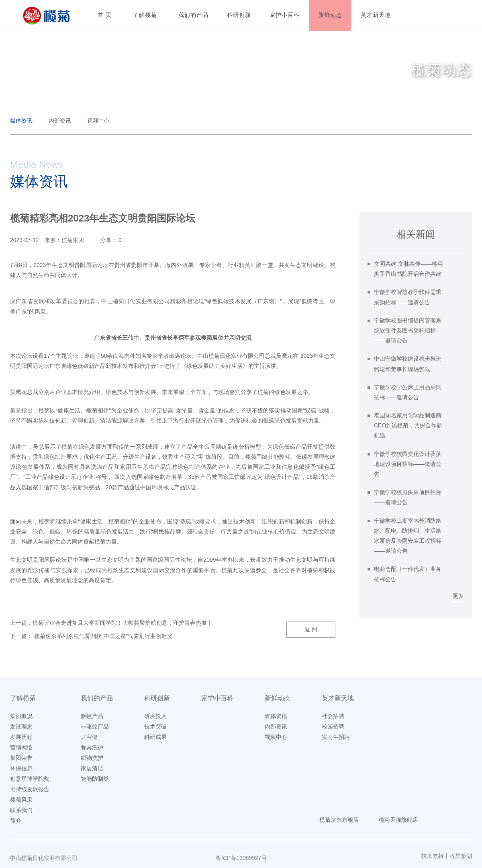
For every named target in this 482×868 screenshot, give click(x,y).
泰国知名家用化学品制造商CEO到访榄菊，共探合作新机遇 (408, 425)
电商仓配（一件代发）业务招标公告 (408, 574)
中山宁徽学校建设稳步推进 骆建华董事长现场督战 (408, 364)
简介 (16, 821)
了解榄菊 (23, 698)
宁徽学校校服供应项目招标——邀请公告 (408, 497)
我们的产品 (97, 698)
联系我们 (21, 810)
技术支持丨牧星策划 (447, 856)
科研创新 (157, 698)
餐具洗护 (92, 747)
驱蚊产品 (92, 716)
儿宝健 (89, 737)
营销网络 (21, 747)
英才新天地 (338, 698)
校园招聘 (333, 726)
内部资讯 (60, 121)
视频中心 (98, 121)
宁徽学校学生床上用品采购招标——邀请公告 (408, 392)
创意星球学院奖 (30, 779)
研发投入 (155, 716)
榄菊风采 (21, 800)
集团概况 (21, 716)
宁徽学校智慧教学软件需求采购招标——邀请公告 (408, 297)
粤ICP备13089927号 (241, 858)
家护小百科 (217, 698)
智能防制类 (95, 779)
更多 (458, 596)
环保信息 (21, 768)
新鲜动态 (278, 698)
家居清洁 (92, 768)
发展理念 (21, 726)
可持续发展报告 (30, 789)
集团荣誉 (21, 758)
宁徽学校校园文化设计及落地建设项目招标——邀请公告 (408, 464)
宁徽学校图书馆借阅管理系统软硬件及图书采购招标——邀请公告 (408, 330)
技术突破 (155, 726)
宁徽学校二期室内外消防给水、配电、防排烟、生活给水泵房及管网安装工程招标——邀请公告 (408, 536)
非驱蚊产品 (95, 726)
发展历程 (21, 737)
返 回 (311, 629)
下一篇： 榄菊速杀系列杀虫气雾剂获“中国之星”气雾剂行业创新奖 (91, 636)
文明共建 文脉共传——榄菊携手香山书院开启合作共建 (408, 269)
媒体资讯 (21, 121)
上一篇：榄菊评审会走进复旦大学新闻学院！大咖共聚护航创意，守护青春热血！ (111, 623)
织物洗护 (92, 758)
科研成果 (155, 737)
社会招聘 (333, 716)
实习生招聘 (336, 737)
